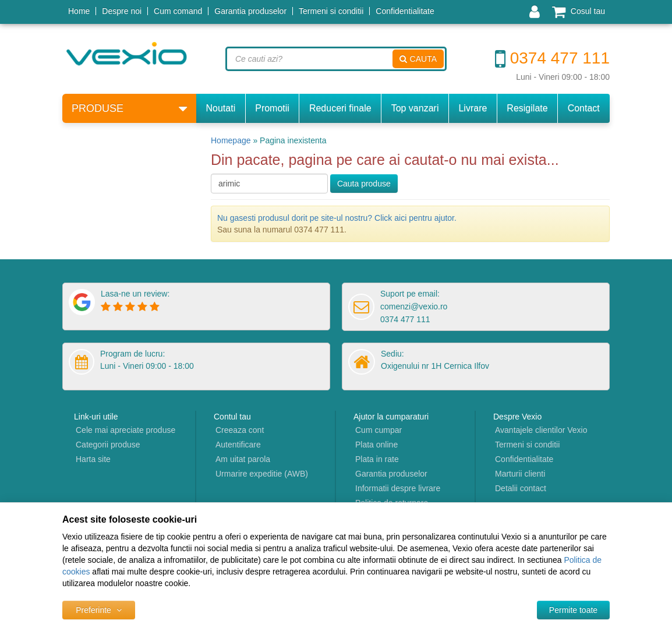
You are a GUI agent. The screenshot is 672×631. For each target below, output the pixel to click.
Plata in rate (377, 459)
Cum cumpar (379, 430)
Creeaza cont (240, 430)
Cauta (418, 59)
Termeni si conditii (331, 11)
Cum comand (178, 11)
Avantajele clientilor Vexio (541, 430)
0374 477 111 (552, 58)
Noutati (221, 108)
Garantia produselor (250, 11)
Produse (129, 109)
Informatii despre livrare (398, 488)
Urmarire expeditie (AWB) (262, 474)
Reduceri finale (340, 108)
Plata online (376, 445)
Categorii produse (108, 445)
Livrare (473, 108)
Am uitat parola (243, 459)
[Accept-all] (573, 610)
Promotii (272, 108)
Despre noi (122, 11)
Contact (584, 108)
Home (79, 11)
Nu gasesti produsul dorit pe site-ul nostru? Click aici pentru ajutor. (337, 218)
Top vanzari (415, 108)
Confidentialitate (405, 11)
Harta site (93, 459)
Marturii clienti (520, 474)
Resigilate (527, 108)
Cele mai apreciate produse (125, 430)
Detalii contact (521, 488)
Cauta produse (364, 184)
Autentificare (238, 445)
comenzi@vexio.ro (414, 306)
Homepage (231, 140)
